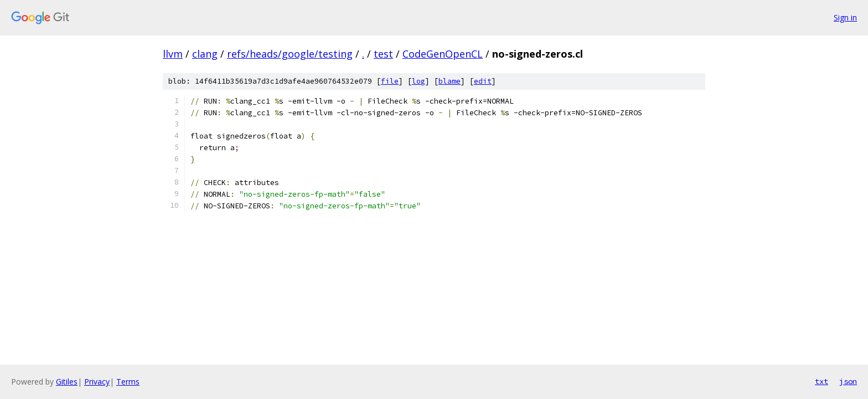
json (848, 381)
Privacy (97, 382)
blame (449, 81)
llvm (173, 54)
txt (821, 381)
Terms (128, 382)
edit (483, 81)
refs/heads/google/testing (290, 54)
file (390, 81)
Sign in (845, 17)
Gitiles (67, 382)
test (383, 54)
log (418, 81)
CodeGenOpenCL (443, 54)
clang (205, 54)
